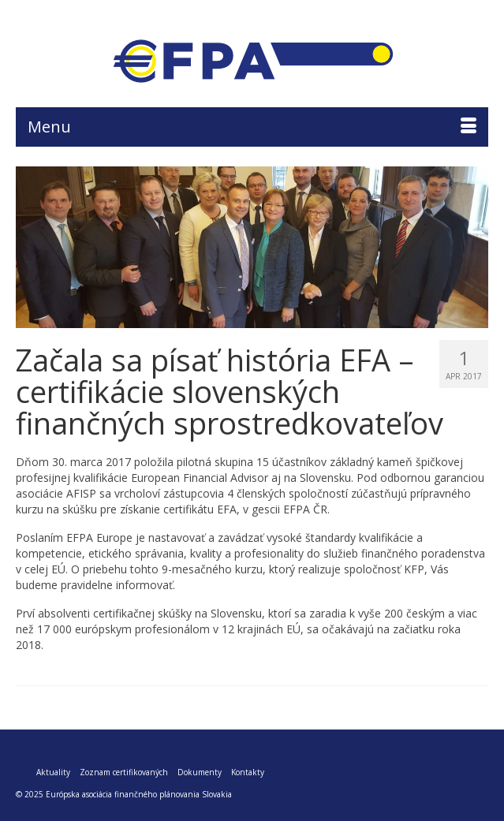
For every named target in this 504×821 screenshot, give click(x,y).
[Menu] (252, 127)
